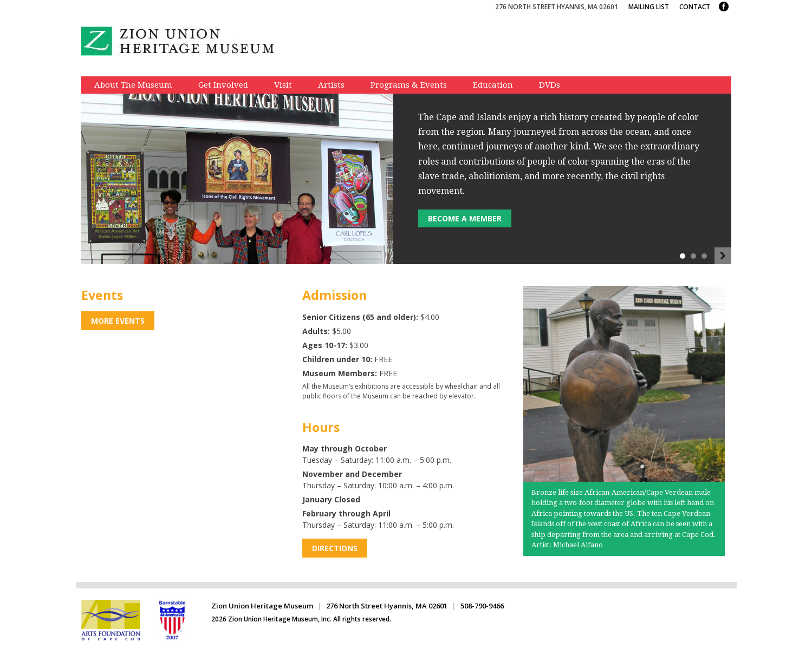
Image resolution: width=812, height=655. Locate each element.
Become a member (465, 218)
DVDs (550, 85)
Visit (283, 85)
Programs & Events (409, 85)
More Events (118, 321)
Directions (335, 548)
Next (723, 256)
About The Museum (133, 85)
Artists (331, 85)
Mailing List (649, 7)
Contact (695, 7)
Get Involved (223, 85)
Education (493, 85)
